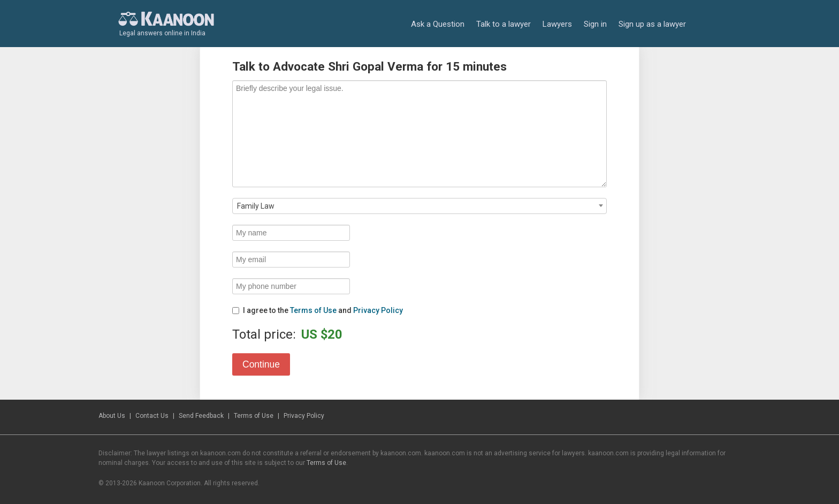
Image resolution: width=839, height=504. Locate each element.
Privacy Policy (378, 310)
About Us (112, 416)
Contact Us (152, 416)
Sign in (595, 24)
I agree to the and (318, 310)
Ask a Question (438, 24)
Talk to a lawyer (504, 24)
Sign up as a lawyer (652, 24)
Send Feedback (201, 416)
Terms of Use (313, 310)
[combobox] (419, 206)
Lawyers (557, 24)
